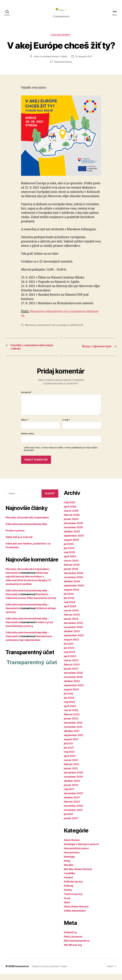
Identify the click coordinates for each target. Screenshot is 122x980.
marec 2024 (71, 616)
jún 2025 (69, 554)
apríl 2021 (70, 762)
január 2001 (71, 824)
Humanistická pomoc (76, 854)
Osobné (68, 883)
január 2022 (71, 724)
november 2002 (73, 812)
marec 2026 (71, 517)
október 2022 (72, 687)
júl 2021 (68, 749)
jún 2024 (69, 604)
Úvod (67, 904)
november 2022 (73, 683)
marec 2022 (71, 716)
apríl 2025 (70, 562)
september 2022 (74, 691)
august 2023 (71, 646)
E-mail (66, 426)
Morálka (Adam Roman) (78, 875)
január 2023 (71, 675)
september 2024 (74, 591)
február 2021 (72, 770)
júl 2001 (69, 820)
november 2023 (73, 633)
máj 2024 (69, 608)
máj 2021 (69, 758)
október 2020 (72, 787)
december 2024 (73, 579)
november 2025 (73, 533)
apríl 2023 (70, 662)
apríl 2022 (70, 712)
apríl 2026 (70, 513)
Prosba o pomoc (15, 536)
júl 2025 (69, 550)
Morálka (69, 871)
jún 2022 (69, 704)
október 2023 (72, 637)
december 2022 (73, 679)
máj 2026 (69, 508)
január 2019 (71, 791)
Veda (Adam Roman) (76, 912)
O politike (69, 879)
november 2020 (73, 783)
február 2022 (72, 720)
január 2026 (71, 525)
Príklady (69, 892)
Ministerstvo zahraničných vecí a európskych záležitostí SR (55, 330)
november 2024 (73, 583)
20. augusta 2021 (84, 61)
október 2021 (72, 737)
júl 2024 (69, 600)
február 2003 (72, 808)
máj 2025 (69, 558)
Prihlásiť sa (70, 938)
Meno (25, 426)
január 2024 (71, 625)
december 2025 (73, 529)
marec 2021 (71, 766)
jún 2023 (69, 654)
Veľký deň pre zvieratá (19, 543)
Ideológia (69, 863)
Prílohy (68, 896)
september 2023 (74, 641)
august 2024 (71, 596)
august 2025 (71, 546)
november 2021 (73, 733)
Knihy (67, 867)
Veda (67, 908)
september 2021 (74, 741)
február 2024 (72, 621)
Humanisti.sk (23, 972)
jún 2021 (69, 754)
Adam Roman (72, 846)
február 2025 (72, 571)
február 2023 (72, 670)
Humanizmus (72, 858)
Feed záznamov (73, 943)
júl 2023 (69, 650)
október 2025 (72, 537)
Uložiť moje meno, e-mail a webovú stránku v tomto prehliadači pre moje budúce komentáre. (61, 455)
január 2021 (71, 774)
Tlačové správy (61, 40)
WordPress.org (73, 951)
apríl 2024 (70, 612)
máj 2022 (69, 708)
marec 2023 (71, 666)
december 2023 (73, 629)
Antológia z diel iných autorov (81, 850)
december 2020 (74, 779)
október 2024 (72, 587)
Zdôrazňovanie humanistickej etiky (26, 530)
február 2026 (72, 521)
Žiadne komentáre (63, 66)
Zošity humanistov (75, 917)
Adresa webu (28, 439)
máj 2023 (69, 658)
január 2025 (71, 575)
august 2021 (71, 745)
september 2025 (74, 542)
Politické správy (73, 888)
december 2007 (74, 799)
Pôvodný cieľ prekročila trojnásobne (27, 523)
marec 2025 (71, 567)
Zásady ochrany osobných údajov (53, 972)
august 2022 (71, 695)
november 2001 (73, 816)
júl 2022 (69, 700)
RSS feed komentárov (77, 947)
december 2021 (73, 729)
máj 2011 (69, 795)
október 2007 (72, 803)
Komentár (27, 398)
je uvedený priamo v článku (53, 61)
